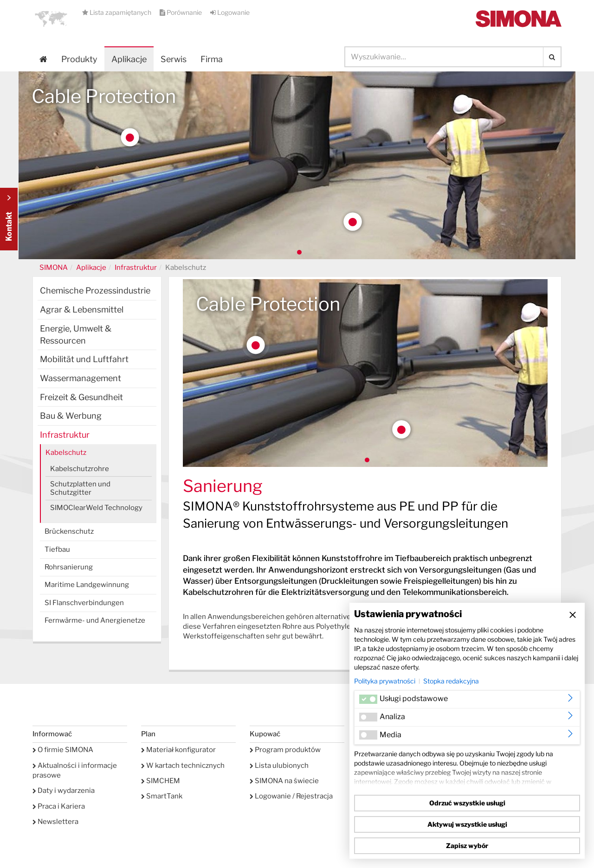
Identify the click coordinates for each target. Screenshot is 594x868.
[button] (51, 19)
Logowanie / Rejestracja (291, 796)
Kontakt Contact (9, 219)
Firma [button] (212, 59)
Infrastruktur (136, 268)
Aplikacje (129, 59)
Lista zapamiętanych (117, 12)
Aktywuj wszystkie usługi (467, 824)
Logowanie (230, 12)
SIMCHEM (161, 781)
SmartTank (162, 796)
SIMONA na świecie (284, 781)
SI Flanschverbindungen (84, 603)
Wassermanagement (81, 378)
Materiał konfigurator (178, 750)
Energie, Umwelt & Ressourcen (76, 335)
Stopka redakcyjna (451, 681)
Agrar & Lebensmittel (82, 310)
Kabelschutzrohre (80, 469)
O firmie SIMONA (63, 750)
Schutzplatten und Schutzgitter (80, 488)
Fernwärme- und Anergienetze (95, 620)
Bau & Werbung (71, 416)
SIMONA (54, 268)
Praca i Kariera (59, 806)
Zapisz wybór (467, 846)
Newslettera (55, 822)
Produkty (79, 59)
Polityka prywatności (385, 681)
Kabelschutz (66, 453)
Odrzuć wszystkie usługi (467, 803)
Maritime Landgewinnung (87, 585)
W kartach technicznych (183, 766)
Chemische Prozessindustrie (95, 290)
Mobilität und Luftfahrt (84, 359)
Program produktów (285, 750)
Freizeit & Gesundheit (81, 397)
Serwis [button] (174, 59)
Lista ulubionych (279, 766)
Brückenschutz (69, 531)
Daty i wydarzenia (64, 791)
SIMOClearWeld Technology (96, 508)
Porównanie (181, 12)
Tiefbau (57, 549)
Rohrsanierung (69, 567)
